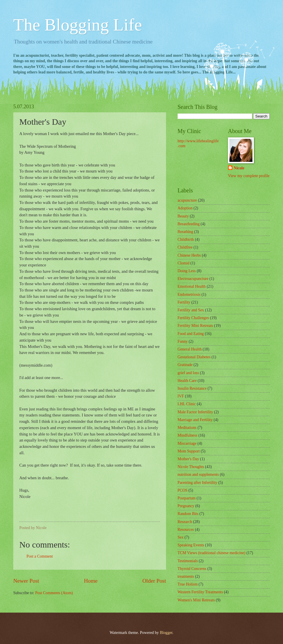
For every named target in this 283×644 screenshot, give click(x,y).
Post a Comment (40, 556)
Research (185, 522)
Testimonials (188, 561)
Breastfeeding (189, 224)
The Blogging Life (78, 25)
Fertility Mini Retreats (195, 326)
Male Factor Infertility (195, 412)
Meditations (187, 428)
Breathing (185, 232)
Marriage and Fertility (195, 420)
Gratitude (185, 365)
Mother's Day (188, 459)
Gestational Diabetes (194, 357)
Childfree (185, 247)
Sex (181, 537)
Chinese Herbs (189, 255)
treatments (186, 576)
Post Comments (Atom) (54, 593)
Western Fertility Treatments (200, 592)
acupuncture (187, 200)
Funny (183, 341)
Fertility (184, 302)
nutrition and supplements (198, 475)
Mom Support (189, 451)
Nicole (239, 168)
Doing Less (187, 271)
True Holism (188, 584)
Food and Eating (191, 334)
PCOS (183, 490)
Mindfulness (187, 435)
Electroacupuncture (193, 279)
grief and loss (188, 373)
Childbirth (186, 239)
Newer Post (26, 581)
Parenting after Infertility (197, 483)
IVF (181, 396)
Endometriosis (189, 294)
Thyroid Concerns (192, 569)
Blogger (166, 633)
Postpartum (187, 498)
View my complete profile (249, 176)
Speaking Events (191, 545)
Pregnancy (186, 506)
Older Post (154, 581)
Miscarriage (187, 443)
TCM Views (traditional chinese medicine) (212, 553)
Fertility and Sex (191, 310)
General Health (190, 349)
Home (91, 581)
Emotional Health (192, 286)
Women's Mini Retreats (196, 600)
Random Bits (188, 514)
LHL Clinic (187, 404)
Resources (186, 530)
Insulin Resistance (192, 388)
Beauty (183, 216)
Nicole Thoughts (191, 467)
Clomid (183, 263)
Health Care (187, 381)
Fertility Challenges (193, 318)
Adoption (185, 208)
